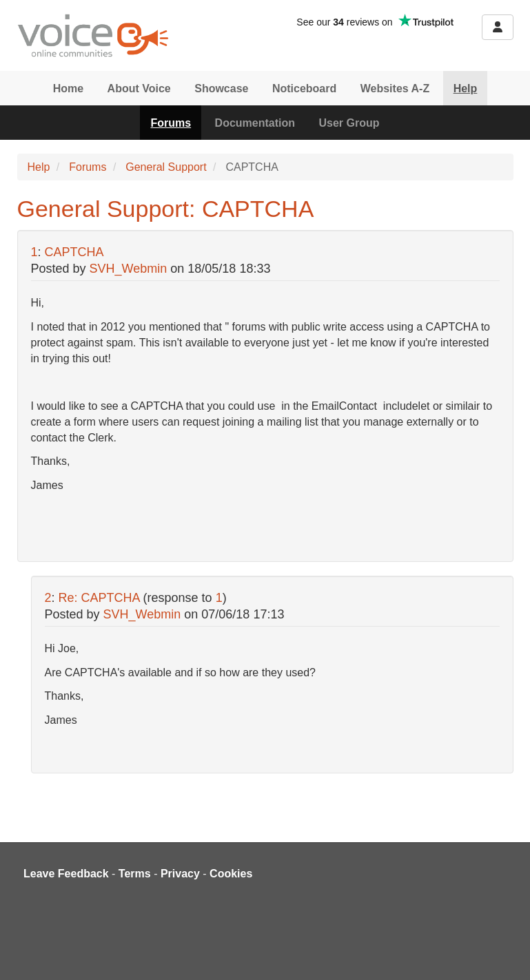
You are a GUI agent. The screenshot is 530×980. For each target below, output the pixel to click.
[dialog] (504, 952)
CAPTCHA (74, 252)
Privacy (180, 874)
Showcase (221, 88)
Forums (171, 123)
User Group (349, 123)
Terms (135, 874)
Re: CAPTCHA (99, 598)
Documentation (255, 123)
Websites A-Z (395, 88)
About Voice (139, 88)
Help (466, 88)
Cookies (231, 874)
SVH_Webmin (129, 269)
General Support (166, 167)
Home (68, 88)
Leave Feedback (66, 874)
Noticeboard (304, 88)
